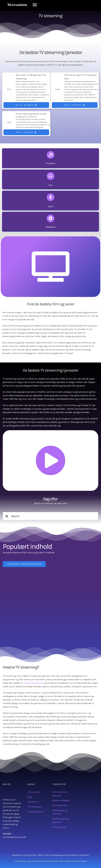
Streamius (17, 855)
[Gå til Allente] (26, 105)
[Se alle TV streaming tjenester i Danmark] (50, 222)
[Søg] (7, 516)
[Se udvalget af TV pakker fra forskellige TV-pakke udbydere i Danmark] (50, 158)
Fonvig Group (57, 855)
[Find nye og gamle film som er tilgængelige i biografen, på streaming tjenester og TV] (50, 179)
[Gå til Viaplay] (75, 105)
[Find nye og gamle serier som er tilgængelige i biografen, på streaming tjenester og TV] (50, 201)
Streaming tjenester (34, 683)
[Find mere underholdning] (24, 564)
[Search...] (50, 516)
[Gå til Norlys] (26, 132)
